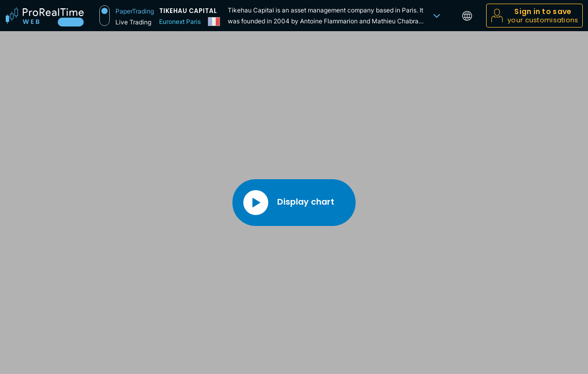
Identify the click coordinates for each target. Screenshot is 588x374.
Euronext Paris (180, 22)
